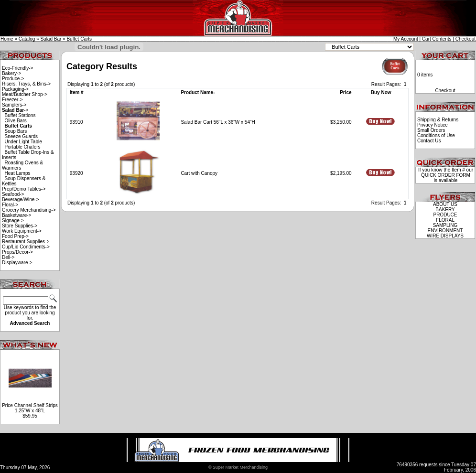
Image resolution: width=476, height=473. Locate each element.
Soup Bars (16, 131)
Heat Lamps (18, 173)
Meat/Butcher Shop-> (25, 94)
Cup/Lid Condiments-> (26, 247)
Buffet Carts (79, 39)
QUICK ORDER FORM (446, 175)
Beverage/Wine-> (21, 199)
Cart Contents (437, 39)
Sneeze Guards (22, 136)
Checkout (465, 39)
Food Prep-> (15, 236)
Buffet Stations (20, 115)
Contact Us (429, 141)
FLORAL (445, 220)
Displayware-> (17, 263)
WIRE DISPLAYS (445, 236)
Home (7, 39)
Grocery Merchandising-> (29, 210)
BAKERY (445, 210)
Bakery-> (11, 73)
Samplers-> (14, 105)
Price (346, 92)
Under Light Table (23, 142)
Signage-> (13, 220)
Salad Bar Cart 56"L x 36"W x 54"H (218, 122)
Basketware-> (16, 215)
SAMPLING (445, 225)
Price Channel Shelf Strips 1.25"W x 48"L (30, 408)
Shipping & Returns (438, 120)
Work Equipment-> (22, 231)
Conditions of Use (436, 135)
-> (15, 110)
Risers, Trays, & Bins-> (26, 84)
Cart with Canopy (199, 173)
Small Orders (431, 130)
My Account (406, 39)
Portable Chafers (23, 147)
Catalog (27, 39)
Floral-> (10, 205)
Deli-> (8, 257)
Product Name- (198, 92)
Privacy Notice (433, 125)
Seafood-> (13, 194)
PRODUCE (445, 215)
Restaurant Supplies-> (26, 242)
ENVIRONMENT (445, 231)
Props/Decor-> (17, 252)
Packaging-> (15, 89)
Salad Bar (51, 39)
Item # (77, 92)
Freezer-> (12, 100)
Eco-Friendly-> (17, 68)
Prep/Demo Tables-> (24, 189)
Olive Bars (16, 121)
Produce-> (13, 79)
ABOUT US (445, 204)
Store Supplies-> (20, 226)
